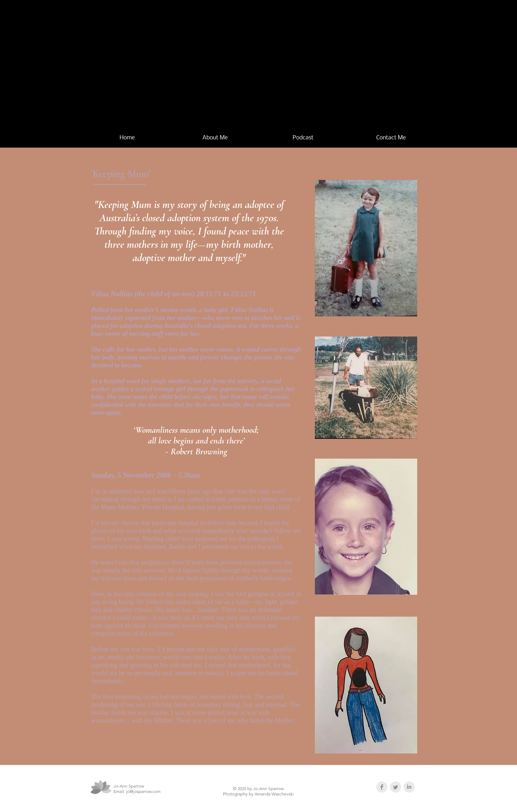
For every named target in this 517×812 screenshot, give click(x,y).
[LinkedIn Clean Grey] (409, 787)
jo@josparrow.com (143, 791)
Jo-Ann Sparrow (279, 58)
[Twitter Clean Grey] (395, 787)
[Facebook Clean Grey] (382, 787)
